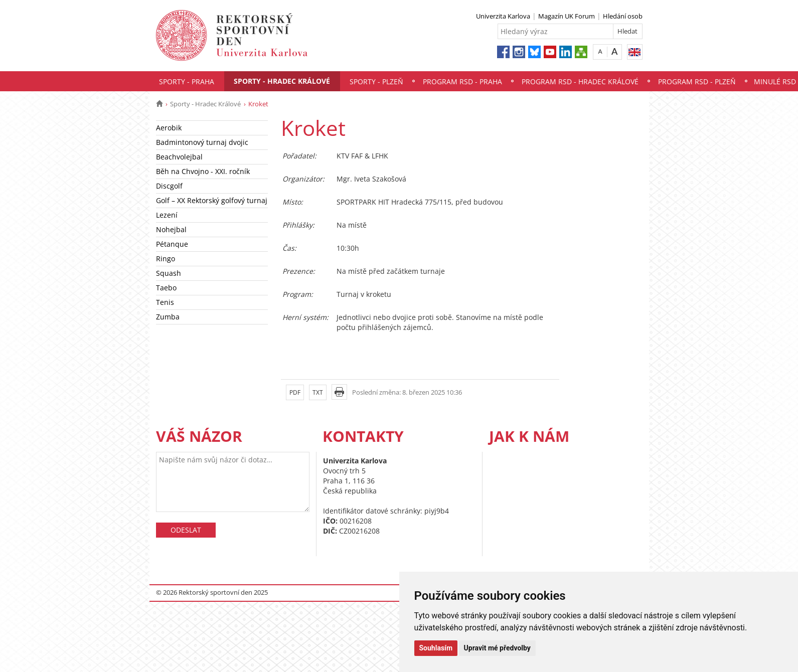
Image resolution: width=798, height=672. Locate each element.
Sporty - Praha (187, 81)
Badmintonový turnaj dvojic (202, 142)
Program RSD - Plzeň (697, 81)
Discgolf (169, 186)
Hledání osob (623, 16)
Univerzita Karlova (503, 16)
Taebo (166, 288)
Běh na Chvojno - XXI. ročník (203, 171)
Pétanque (172, 244)
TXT (318, 392)
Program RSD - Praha (462, 81)
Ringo (166, 259)
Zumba (168, 317)
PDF (295, 392)
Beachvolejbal (179, 157)
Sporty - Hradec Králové (282, 81)
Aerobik (169, 128)
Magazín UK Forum (567, 16)
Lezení (167, 215)
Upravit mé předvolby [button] (497, 648)
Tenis (165, 302)
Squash (169, 273)
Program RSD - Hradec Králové (580, 81)
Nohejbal (171, 229)
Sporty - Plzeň (376, 81)
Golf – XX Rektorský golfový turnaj (212, 200)
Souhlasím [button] (436, 648)
